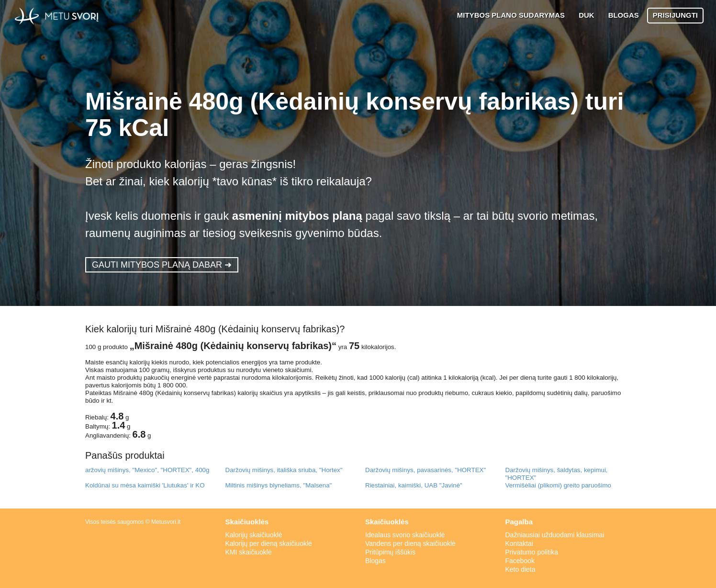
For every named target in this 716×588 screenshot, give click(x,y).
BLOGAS (624, 15)
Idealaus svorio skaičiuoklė (405, 535)
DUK (587, 15)
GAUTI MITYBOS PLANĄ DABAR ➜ (162, 265)
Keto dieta (520, 569)
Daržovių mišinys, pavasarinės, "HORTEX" (425, 470)
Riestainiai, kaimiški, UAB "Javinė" (414, 485)
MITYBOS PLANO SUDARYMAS (511, 15)
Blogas (375, 561)
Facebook (520, 561)
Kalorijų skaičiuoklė (254, 535)
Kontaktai (519, 543)
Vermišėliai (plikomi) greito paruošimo (558, 485)
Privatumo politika (532, 552)
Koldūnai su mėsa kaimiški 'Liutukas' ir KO (145, 485)
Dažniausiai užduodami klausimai (555, 535)
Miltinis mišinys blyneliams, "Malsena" (279, 485)
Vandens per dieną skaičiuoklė (410, 543)
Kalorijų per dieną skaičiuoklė (269, 543)
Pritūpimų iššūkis (390, 552)
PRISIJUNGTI (675, 15)
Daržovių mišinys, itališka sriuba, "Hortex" (284, 470)
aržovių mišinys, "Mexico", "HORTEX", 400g (147, 470)
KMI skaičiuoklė (249, 552)
